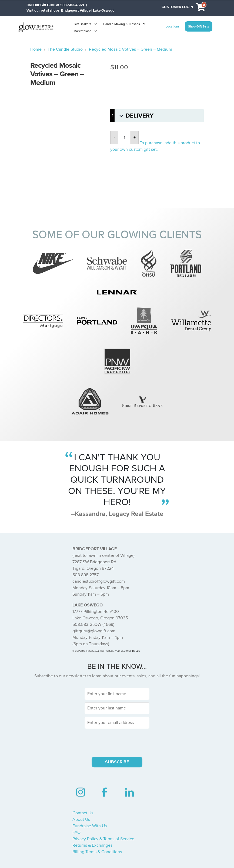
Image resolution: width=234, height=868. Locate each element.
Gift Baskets (82, 24)
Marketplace (82, 31)
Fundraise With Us (90, 826)
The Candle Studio (65, 49)
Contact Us (83, 813)
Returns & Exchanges (92, 845)
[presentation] (117, 742)
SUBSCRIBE (117, 762)
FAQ (76, 832)
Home (36, 49)
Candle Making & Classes (122, 24)
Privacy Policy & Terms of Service (103, 839)
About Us (81, 819)
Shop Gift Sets (199, 26)
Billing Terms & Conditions (97, 852)
